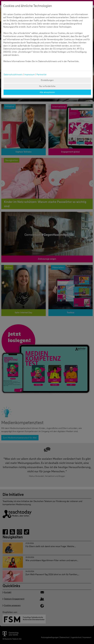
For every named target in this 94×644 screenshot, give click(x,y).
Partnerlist (41, 75)
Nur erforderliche (47, 86)
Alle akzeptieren (47, 92)
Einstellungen (47, 80)
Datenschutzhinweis (13, 75)
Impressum (30, 75)
